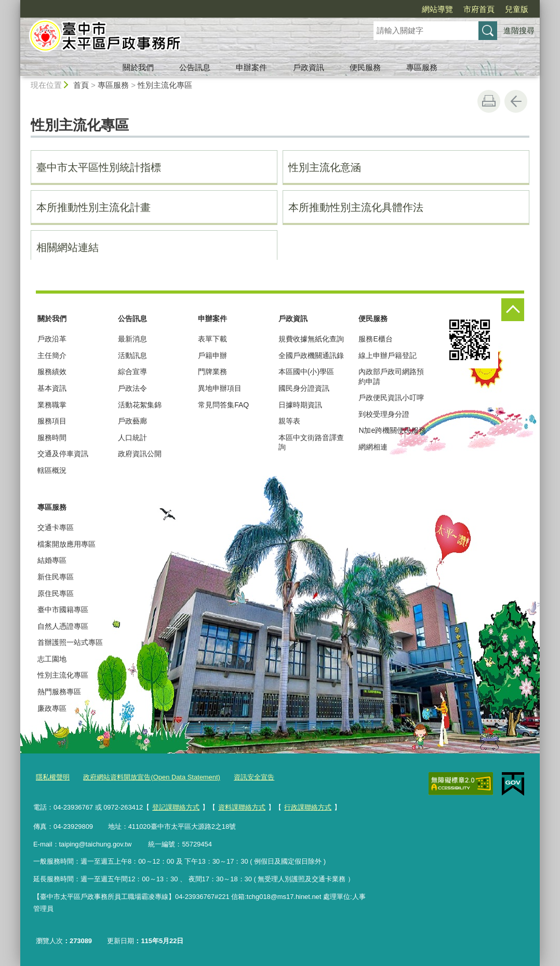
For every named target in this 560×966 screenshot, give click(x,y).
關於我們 (138, 67)
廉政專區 (52, 708)
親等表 (289, 421)
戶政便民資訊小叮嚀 (391, 398)
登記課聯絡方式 (176, 807)
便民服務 (365, 67)
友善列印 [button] (489, 101)
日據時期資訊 (300, 405)
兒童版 (517, 9)
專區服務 (422, 67)
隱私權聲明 (53, 777)
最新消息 (132, 339)
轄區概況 (52, 470)
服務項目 (52, 421)
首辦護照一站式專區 (70, 642)
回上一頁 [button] (516, 101)
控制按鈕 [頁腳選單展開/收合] (513, 310)
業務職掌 (52, 405)
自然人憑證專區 (63, 626)
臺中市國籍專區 (63, 610)
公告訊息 (195, 67)
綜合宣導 (132, 372)
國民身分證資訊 (304, 388)
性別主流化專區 (165, 85)
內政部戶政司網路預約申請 (391, 376)
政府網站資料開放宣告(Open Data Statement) (151, 777)
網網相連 (373, 447)
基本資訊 (52, 388)
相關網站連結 (68, 247)
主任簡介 (52, 355)
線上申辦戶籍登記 (388, 355)
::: (16, 4)
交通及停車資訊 (63, 454)
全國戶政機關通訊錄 (311, 355)
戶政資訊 (309, 67)
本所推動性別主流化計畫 (94, 207)
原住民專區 (56, 593)
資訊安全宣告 (254, 777)
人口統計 (132, 438)
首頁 (81, 85)
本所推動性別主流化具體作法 (356, 207)
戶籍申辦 (212, 355)
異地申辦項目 (220, 388)
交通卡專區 (56, 527)
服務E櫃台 (375, 339)
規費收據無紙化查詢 (311, 339)
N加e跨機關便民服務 (392, 430)
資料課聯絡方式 (242, 807)
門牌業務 (212, 372)
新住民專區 (56, 577)
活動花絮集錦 (140, 405)
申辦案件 (251, 67)
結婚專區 (52, 560)
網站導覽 (437, 9)
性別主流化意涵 (325, 167)
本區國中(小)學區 (306, 372)
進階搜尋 (519, 30)
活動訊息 (132, 355)
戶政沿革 (52, 339)
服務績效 (52, 372)
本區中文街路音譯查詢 (311, 442)
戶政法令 (132, 388)
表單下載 (212, 339)
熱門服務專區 (59, 692)
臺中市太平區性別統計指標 (99, 167)
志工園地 (52, 659)
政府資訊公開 (140, 454)
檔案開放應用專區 (66, 544)
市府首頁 (479, 9)
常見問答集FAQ (223, 405)
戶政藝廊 (132, 421)
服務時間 (52, 438)
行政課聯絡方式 (308, 807)
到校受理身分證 (384, 414)
